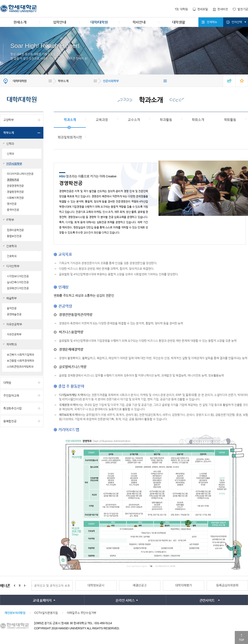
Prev (14, 585)
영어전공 (12, 204)
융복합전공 (10, 421)
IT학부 (10, 220)
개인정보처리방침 (15, 613)
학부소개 (63, 81)
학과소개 (70, 120)
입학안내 (60, 22)
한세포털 (203, 9)
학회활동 (230, 120)
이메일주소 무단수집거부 (82, 613)
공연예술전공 (14, 314)
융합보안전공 (14, 236)
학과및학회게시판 (70, 137)
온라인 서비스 (125, 600)
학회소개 (198, 120)
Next (25, 585)
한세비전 (223, 9)
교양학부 (9, 120)
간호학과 (11, 246)
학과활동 (166, 120)
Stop (20, 585)
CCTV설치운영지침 (46, 613)
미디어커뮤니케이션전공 (20, 174)
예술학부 (11, 298)
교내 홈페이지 (42, 600)
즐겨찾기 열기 (242, 81)
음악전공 (12, 308)
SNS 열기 (229, 81)
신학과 (10, 144)
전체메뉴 (212, 22)
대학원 (184, 9)
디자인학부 (13, 266)
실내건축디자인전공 (18, 282)
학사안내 (139, 22)
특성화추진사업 (13, 408)
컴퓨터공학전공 (15, 230)
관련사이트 (207, 600)
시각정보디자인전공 (18, 276)
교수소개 (134, 120)
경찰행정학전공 (15, 192)
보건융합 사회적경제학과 (20, 361)
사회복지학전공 (15, 198)
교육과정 (102, 120)
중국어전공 (13, 210)
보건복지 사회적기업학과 (20, 355)
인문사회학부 (111, 81)
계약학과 (11, 344)
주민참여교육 (11, 395)
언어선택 (237, 22)
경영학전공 (13, 180)
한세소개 (20, 22)
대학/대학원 (99, 22)
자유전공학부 (14, 324)
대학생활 (179, 22)
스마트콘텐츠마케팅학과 (20, 367)
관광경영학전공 (15, 186)
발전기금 (243, 9)
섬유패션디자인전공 (18, 288)
